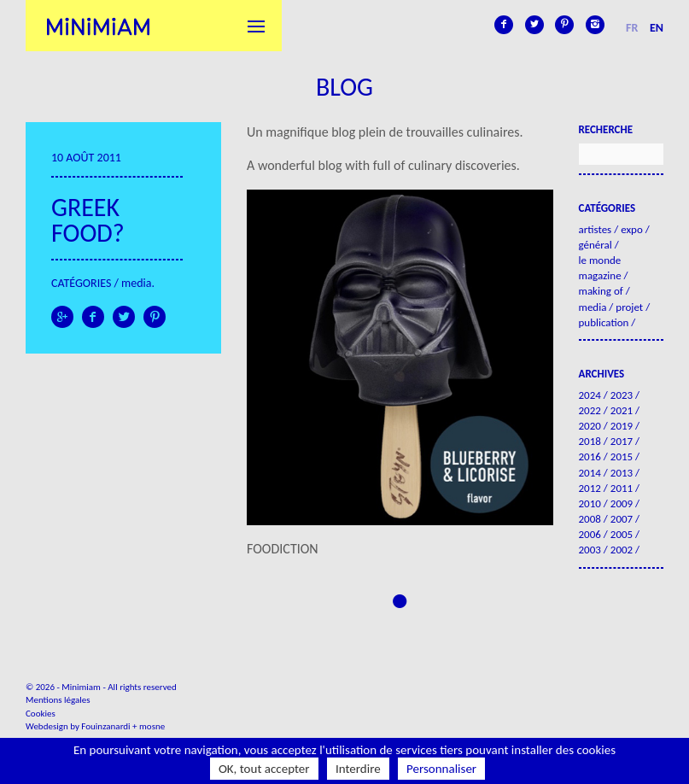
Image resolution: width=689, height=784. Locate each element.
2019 (622, 426)
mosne (152, 726)
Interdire (358, 769)
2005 (622, 534)
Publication (604, 322)
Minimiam (98, 26)
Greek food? (88, 220)
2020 (590, 426)
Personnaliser (441, 769)
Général (596, 245)
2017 (622, 441)
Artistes (596, 229)
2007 (622, 519)
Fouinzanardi (105, 726)
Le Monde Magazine (600, 268)
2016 (590, 456)
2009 (622, 503)
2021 (622, 410)
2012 (590, 488)
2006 (590, 534)
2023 (622, 395)
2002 (622, 550)
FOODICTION (283, 549)
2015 (622, 456)
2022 (590, 410)
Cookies (41, 714)
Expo (632, 229)
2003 (590, 550)
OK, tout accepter (264, 769)
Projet (629, 307)
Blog (344, 87)
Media (136, 283)
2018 (590, 441)
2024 (590, 395)
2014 (590, 473)
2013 (622, 473)
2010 (590, 503)
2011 (622, 488)
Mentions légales (58, 700)
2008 (590, 519)
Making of (601, 291)
